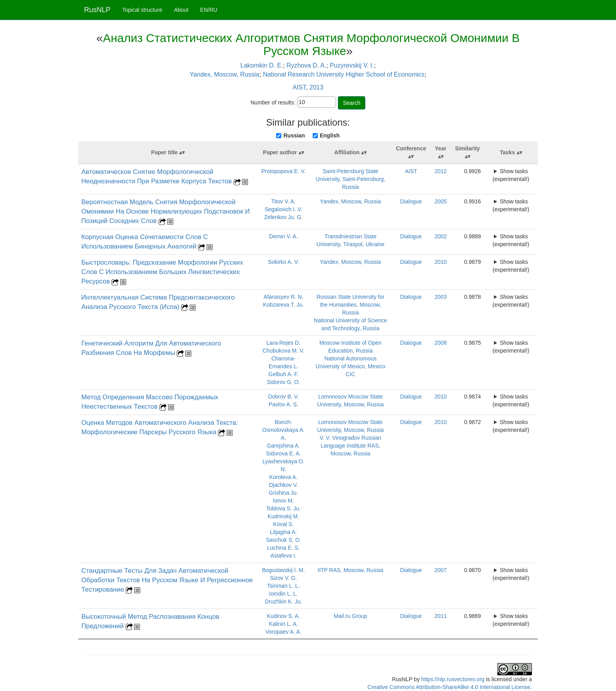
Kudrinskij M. (283, 516)
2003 (441, 297)
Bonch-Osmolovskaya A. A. (283, 430)
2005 (441, 201)
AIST (299, 87)
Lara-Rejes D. (283, 343)
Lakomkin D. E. (262, 65)
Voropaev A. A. (283, 632)
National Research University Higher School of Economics (344, 74)
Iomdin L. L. (283, 594)
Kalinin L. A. (283, 624)
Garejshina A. (283, 446)
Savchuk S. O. (283, 540)
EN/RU (209, 10)
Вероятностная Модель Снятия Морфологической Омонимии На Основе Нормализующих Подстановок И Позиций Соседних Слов (166, 211)
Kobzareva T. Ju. (283, 305)
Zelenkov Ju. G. (283, 217)
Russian (294, 135)
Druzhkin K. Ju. (283, 601)
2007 (441, 570)
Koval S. (283, 524)
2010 (441, 262)
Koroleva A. (284, 477)
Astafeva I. (283, 556)
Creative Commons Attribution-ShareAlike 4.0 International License (449, 687)
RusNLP (97, 10)
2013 (317, 87)
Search (352, 103)
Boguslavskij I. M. (283, 570)
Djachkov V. (283, 485)
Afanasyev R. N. (283, 297)
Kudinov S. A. (283, 616)
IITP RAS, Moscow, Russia (351, 570)
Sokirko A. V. (283, 262)
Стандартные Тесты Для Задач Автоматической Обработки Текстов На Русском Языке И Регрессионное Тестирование (167, 580)
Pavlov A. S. (283, 404)
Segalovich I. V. (283, 209)
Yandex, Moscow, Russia (225, 74)
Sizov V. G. (283, 578)
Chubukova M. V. (283, 351)
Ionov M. (284, 501)
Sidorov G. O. (283, 382)
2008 (441, 343)
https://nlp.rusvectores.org (453, 679)
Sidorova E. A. (283, 453)
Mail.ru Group (351, 616)
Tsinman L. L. (283, 586)
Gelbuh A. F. (283, 374)
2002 (441, 236)
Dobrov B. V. (283, 397)
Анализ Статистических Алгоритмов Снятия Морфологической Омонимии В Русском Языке (311, 44)
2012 (441, 171)
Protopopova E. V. (283, 171)
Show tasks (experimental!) (511, 175)
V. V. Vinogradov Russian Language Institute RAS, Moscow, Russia (351, 446)
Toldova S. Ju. (283, 508)
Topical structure (142, 10)
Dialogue (411, 201)
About (181, 10)
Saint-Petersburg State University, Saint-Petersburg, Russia (350, 179)
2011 (441, 616)
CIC (350, 374)
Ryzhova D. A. (306, 65)
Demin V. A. (283, 236)
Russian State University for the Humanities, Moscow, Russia (351, 305)
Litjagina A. (283, 532)
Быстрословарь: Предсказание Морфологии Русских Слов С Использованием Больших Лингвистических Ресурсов (162, 272)
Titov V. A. (283, 201)
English (330, 135)
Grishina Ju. (283, 493)
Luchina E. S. (283, 548)
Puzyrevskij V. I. (352, 65)
